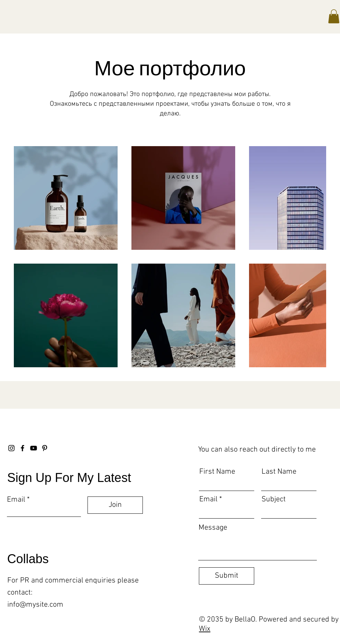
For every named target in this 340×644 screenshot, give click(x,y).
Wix (205, 629)
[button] (334, 16)
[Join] (115, 505)
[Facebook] (22, 448)
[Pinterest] (45, 448)
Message (213, 528)
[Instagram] (11, 448)
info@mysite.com (35, 605)
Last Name (279, 472)
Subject (274, 500)
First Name (217, 472)
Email (16, 500)
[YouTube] (34, 448)
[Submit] (227, 576)
